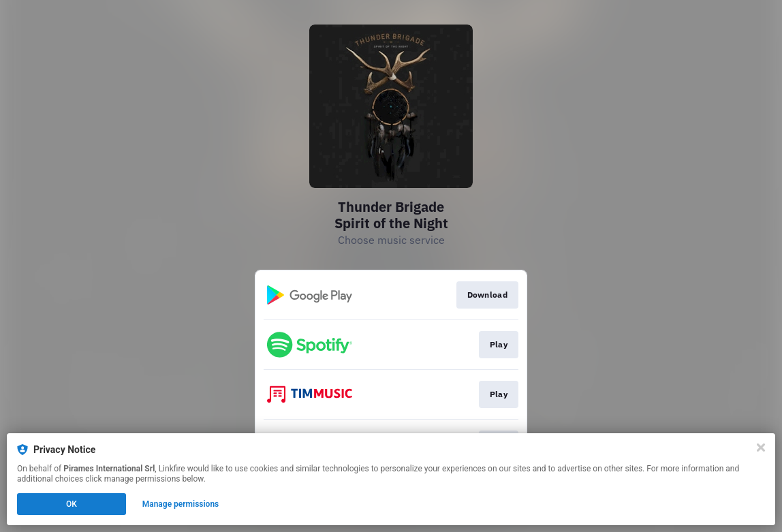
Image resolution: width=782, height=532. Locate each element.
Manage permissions (181, 504)
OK (72, 504)
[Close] (761, 448)
